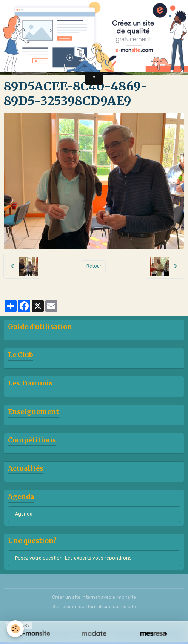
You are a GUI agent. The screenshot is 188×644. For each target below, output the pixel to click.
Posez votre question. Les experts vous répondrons (73, 558)
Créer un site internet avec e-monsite (94, 597)
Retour (94, 266)
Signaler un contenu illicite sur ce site (94, 607)
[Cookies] (15, 629)
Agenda (24, 514)
